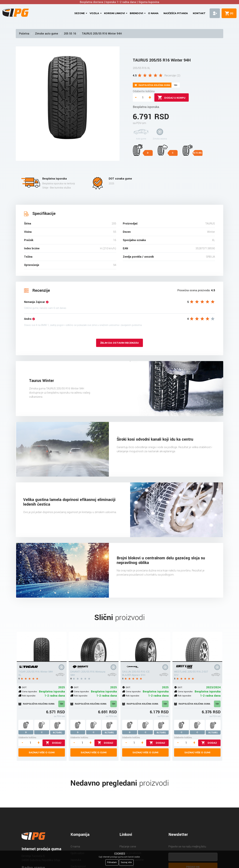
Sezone (80, 13)
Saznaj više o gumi (42, 752)
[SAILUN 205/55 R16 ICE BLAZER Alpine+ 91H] (145, 647)
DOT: (24, 687)
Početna (24, 34)
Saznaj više (126, 862)
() (231, 13)
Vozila (94, 13)
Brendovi (136, 13)
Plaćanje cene (128, 847)
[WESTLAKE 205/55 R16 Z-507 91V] (197, 647)
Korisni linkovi (114, 13)
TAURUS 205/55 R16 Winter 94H (102, 34)
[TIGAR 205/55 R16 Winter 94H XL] (42, 647)
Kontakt (199, 13)
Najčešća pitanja (176, 13)
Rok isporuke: (29, 696)
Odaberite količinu (144, 91)
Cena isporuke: (30, 692)
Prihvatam (112, 862)
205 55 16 (70, 34)
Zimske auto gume (47, 34)
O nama (153, 13)
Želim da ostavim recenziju (119, 343)
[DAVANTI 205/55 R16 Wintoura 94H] (94, 647)
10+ (62, 704)
